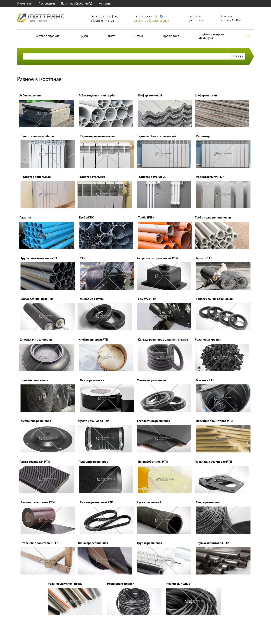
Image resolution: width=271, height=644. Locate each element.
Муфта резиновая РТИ (93, 421)
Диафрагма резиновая (36, 339)
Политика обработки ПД (77, 3)
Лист (111, 36)
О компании (25, 3)
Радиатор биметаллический (156, 136)
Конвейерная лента (34, 380)
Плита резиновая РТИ (35, 461)
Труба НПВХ (146, 217)
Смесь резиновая (208, 502)
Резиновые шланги (121, 584)
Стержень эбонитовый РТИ (39, 543)
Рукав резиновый (149, 502)
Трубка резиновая (149, 543)
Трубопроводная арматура (212, 36)
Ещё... (248, 36)
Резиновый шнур (178, 584)
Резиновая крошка (208, 339)
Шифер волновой (150, 95)
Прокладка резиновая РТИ (213, 461)
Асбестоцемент (30, 95)
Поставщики (47, 3)
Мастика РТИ (205, 380)
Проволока (171, 36)
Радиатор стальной (91, 177)
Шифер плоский (206, 95)
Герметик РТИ (146, 299)
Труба (84, 36)
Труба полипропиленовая (213, 217)
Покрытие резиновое (93, 461)
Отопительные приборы (37, 136)
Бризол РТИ (204, 258)
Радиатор (203, 136)
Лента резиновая (92, 380)
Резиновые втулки (91, 299)
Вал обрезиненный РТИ (37, 299)
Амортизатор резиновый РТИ (157, 258)
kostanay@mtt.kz (231, 20)
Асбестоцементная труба (97, 95)
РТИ (83, 258)
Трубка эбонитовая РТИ (213, 543)
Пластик (25, 217)
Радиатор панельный (36, 177)
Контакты (105, 3)
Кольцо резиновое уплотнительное (163, 339)
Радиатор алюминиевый (97, 136)
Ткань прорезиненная (93, 543)
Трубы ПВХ (86, 217)
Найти (238, 56)
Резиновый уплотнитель (65, 584)
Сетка (139, 36)
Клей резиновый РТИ (93, 339)
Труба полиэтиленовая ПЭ (39, 258)
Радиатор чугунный (210, 177)
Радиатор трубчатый (151, 177)
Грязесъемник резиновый (214, 299)
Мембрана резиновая (36, 421)
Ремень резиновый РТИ (96, 502)
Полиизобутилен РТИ (153, 461)
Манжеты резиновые (152, 380)
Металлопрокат (48, 36)
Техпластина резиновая (153, 421)
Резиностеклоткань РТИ (38, 502)
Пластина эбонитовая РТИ (214, 421)
